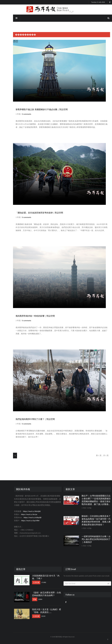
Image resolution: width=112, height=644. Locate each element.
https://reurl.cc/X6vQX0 (25, 511)
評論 (28, 599)
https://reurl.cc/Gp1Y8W (24, 521)
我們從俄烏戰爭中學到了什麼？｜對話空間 (29, 419)
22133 (37, 616)
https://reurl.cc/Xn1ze (23, 514)
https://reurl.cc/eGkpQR (26, 518)
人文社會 (30, 582)
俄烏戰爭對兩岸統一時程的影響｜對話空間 (29, 316)
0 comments (20, 114)
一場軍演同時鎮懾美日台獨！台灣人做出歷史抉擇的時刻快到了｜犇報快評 (89, 539)
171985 (37, 582)
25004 (34, 599)
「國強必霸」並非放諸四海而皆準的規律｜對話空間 (33, 213)
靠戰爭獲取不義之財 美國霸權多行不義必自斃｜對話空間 (35, 109)
